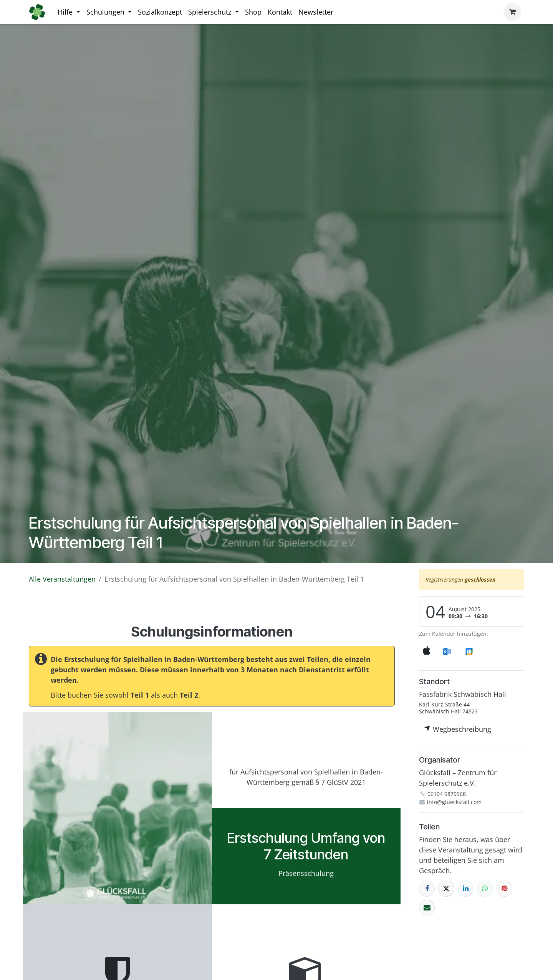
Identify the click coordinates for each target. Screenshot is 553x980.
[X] (446, 888)
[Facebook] (427, 888)
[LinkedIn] (466, 888)
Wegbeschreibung (458, 729)
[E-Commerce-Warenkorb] (512, 12)
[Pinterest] (504, 888)
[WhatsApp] (485, 888)
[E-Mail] (427, 908)
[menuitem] (69, 12)
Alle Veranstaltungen (62, 579)
